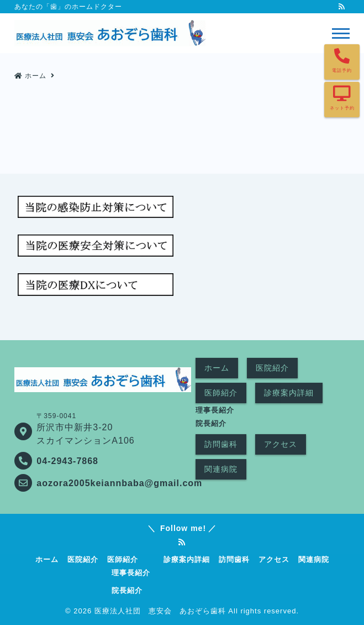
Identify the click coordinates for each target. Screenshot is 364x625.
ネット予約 (342, 108)
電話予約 (342, 71)
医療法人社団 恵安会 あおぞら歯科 (160, 611)
